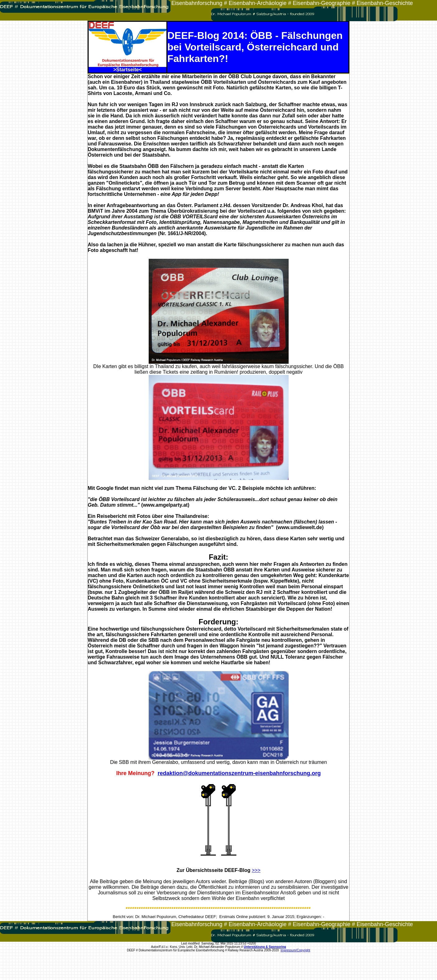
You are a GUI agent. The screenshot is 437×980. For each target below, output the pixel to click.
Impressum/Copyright (295, 950)
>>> (256, 870)
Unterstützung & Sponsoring (265, 947)
